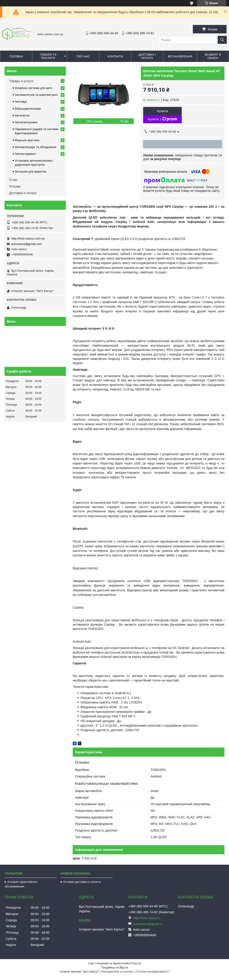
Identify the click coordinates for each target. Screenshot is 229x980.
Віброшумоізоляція (28, 109)
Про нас (83, 56)
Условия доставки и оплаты (82, 882)
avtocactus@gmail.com (26, 244)
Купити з (162, 119)
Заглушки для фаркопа (31, 172)
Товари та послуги (48, 56)
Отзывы (15, 186)
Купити (162, 111)
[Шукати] (222, 40)
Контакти (115, 56)
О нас (13, 180)
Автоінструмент (25, 154)
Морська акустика (27, 140)
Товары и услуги (21, 81)
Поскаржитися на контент (117, 972)
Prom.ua (136, 963)
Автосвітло (22, 115)
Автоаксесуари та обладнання (35, 147)
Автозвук (21, 102)
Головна (16, 56)
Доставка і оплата (147, 56)
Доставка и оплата (23, 193)
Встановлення (180, 56)
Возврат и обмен (213, 56)
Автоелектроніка (26, 122)
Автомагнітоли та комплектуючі (36, 95)
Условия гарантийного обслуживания (21, 884)
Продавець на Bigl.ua (114, 968)
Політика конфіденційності (153, 972)
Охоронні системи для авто (34, 88)
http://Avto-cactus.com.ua (28, 238)
